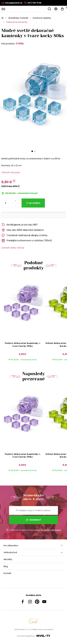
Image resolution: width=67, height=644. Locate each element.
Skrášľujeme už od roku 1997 (20, 225)
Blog (6, 566)
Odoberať (34, 520)
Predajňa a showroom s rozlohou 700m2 (27, 241)
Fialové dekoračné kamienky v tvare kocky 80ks (23, 344)
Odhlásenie (56, 530)
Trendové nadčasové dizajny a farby (24, 235)
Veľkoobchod (10, 552)
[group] (23, 320)
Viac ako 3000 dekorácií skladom (23, 230)
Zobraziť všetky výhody (13, 248)
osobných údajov (42, 530)
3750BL (20, 44)
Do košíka (35, 203)
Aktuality (8, 559)
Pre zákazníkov (11, 546)
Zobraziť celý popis (11, 172)
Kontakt (7, 573)
